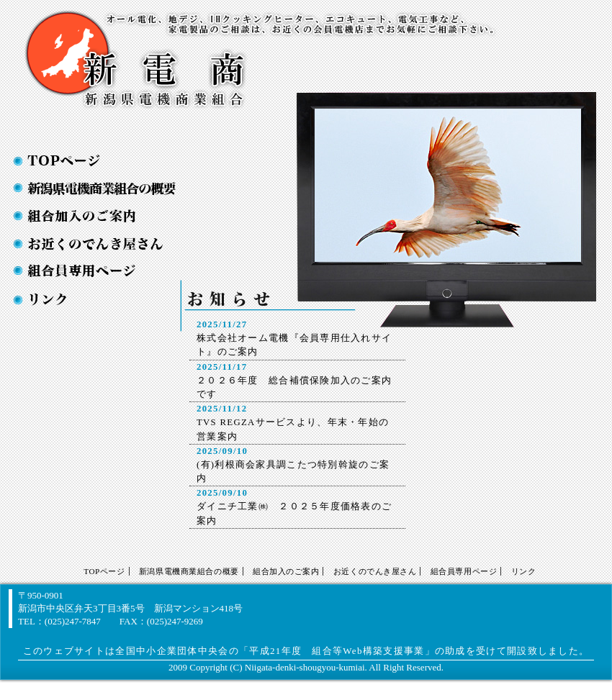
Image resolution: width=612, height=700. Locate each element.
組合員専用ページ (464, 571)
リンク (524, 571)
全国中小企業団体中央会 (172, 651)
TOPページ (89, 161)
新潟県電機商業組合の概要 (89, 188)
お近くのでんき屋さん (375, 571)
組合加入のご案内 (89, 216)
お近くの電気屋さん (89, 244)
